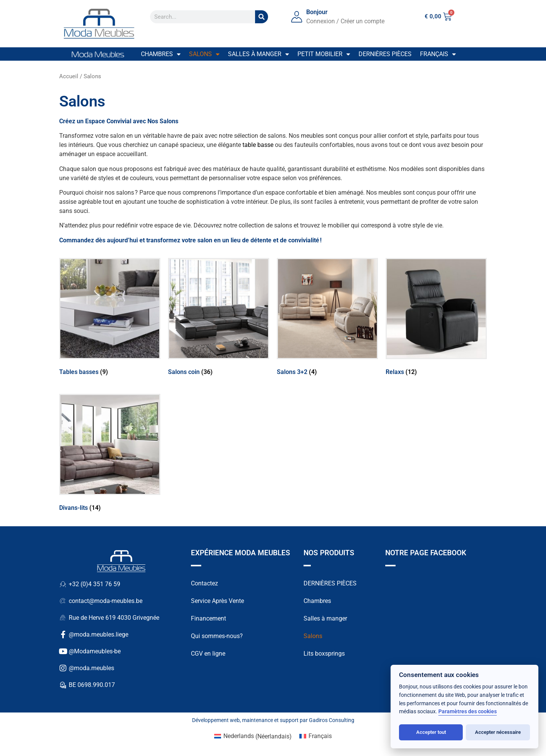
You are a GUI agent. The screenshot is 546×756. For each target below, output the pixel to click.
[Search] (262, 17)
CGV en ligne (208, 654)
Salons (204, 54)
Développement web (216, 720)
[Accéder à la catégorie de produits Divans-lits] (110, 454)
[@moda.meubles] (63, 668)
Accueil (69, 76)
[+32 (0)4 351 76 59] (63, 584)
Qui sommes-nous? (217, 636)
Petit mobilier (324, 54)
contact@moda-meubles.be (106, 601)
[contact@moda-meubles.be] (63, 601)
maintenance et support (270, 720)
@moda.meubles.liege (99, 634)
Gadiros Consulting (332, 720)
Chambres (161, 54)
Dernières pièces (385, 54)
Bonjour (317, 12)
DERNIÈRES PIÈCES (330, 583)
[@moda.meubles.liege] (63, 635)
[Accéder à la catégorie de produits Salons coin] (219, 318)
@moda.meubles (91, 668)
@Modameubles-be (95, 651)
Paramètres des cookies (468, 712)
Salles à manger (258, 54)
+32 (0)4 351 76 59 (94, 584)
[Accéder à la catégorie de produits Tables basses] (110, 318)
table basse (258, 145)
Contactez (204, 583)
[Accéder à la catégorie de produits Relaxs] (436, 318)
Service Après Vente (217, 601)
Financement (208, 618)
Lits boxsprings (324, 654)
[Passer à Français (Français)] (316, 737)
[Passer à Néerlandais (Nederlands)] (253, 737)
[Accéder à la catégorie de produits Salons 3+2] (327, 318)
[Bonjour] (297, 17)
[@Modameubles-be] (63, 651)
